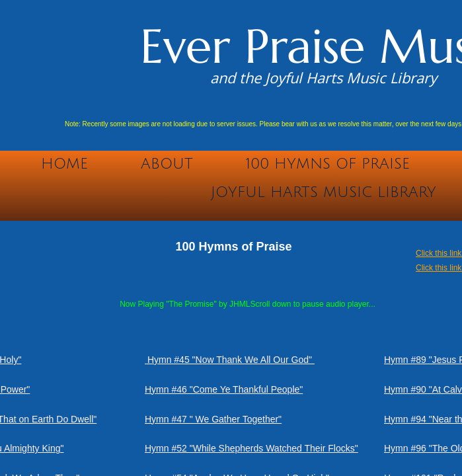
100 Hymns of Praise (328, 164)
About (167, 164)
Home (64, 164)
